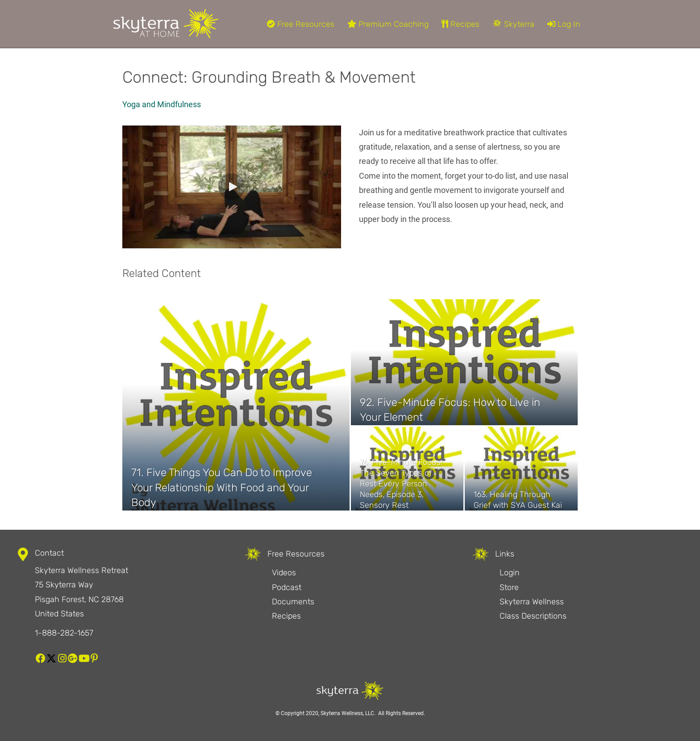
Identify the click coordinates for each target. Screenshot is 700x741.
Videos (284, 573)
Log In (564, 24)
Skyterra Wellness (532, 602)
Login (510, 573)
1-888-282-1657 (64, 633)
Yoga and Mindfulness (162, 104)
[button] (232, 187)
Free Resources (301, 24)
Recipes (460, 24)
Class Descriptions (533, 616)
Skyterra (513, 24)
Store (509, 587)
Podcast (287, 587)
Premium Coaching (388, 24)
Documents (293, 602)
